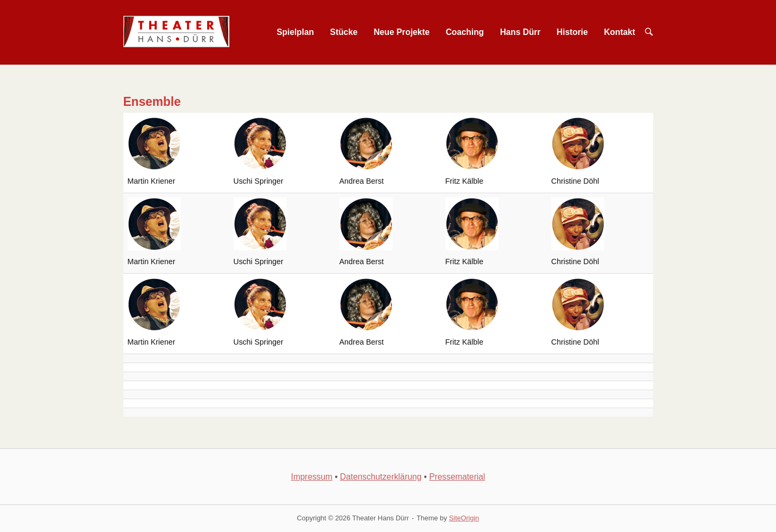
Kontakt (619, 32)
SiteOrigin (464, 518)
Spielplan (295, 32)
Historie (572, 32)
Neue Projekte (402, 32)
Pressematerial (457, 477)
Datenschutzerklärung (381, 477)
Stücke (344, 32)
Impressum (311, 477)
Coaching (465, 32)
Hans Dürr (520, 32)
